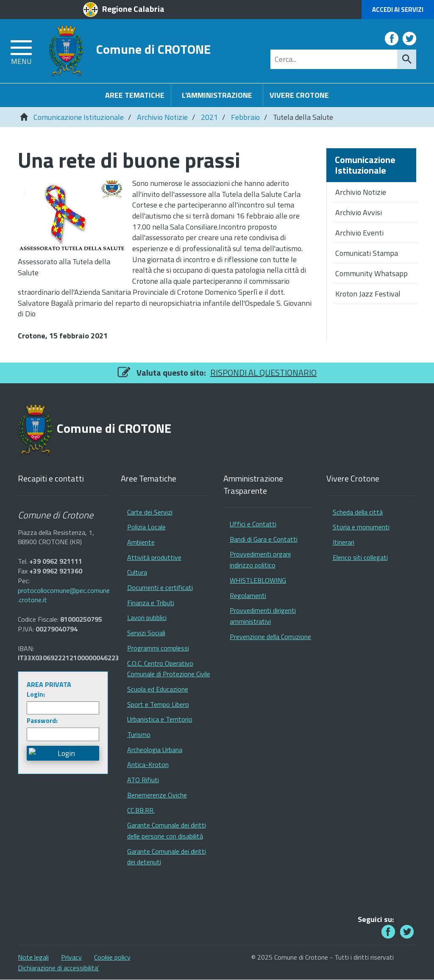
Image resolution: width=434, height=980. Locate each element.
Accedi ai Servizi (398, 10)
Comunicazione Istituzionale (79, 117)
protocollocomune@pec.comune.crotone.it (64, 595)
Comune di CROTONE (153, 49)
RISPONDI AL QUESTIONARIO (263, 372)
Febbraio (245, 117)
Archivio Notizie (162, 117)
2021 (209, 117)
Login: (36, 694)
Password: (42, 721)
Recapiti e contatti (51, 479)
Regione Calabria (133, 9)
